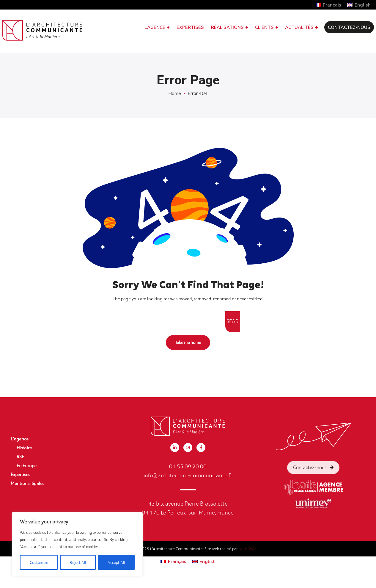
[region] (77, 544)
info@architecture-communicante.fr (188, 475)
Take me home (188, 343)
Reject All (78, 562)
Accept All (116, 562)
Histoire (24, 448)
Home (175, 93)
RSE (20, 457)
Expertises (20, 474)
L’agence (20, 439)
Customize (39, 562)
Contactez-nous (313, 479)
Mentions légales (27, 483)
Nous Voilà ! (248, 549)
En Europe (27, 466)
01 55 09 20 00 (188, 466)
